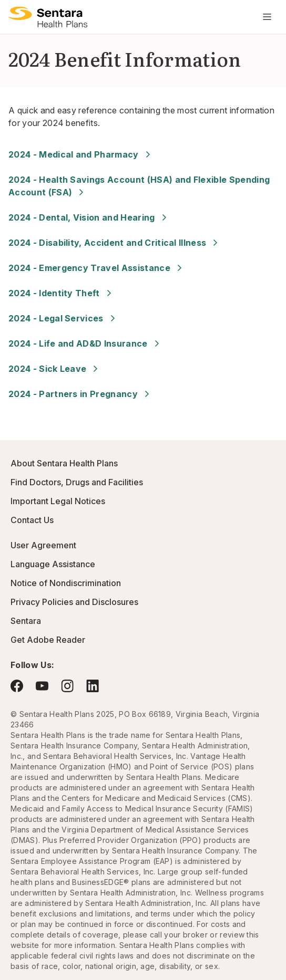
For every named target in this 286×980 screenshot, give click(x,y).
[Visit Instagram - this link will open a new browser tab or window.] (67, 686)
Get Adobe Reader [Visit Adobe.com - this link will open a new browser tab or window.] (48, 640)
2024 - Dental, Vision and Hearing (89, 217)
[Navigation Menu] (267, 17)
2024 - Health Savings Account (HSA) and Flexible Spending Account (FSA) (139, 186)
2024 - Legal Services (63, 318)
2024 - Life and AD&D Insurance (85, 343)
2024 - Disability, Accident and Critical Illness (115, 243)
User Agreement (43, 545)
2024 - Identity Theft (62, 293)
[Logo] (48, 17)
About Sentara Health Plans (64, 463)
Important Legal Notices (58, 501)
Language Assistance (53, 564)
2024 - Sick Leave (55, 369)
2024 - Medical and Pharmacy (81, 154)
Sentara (26, 621)
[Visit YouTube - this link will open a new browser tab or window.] (42, 686)
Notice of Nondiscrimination (66, 583)
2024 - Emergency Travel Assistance (97, 268)
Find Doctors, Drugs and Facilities (77, 482)
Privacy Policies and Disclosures (74, 602)
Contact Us (32, 520)
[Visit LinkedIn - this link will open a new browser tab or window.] (93, 686)
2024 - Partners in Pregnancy (80, 394)
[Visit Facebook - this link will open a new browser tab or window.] (17, 686)
